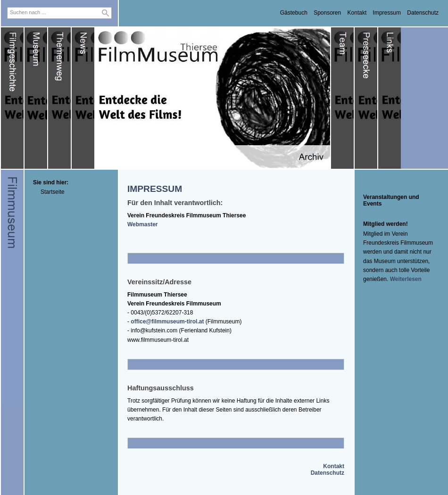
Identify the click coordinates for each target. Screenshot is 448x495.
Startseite (53, 192)
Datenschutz (423, 13)
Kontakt (357, 13)
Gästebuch (294, 13)
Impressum (387, 13)
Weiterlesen (406, 279)
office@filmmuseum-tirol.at (167, 322)
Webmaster (142, 224)
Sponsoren (327, 13)
